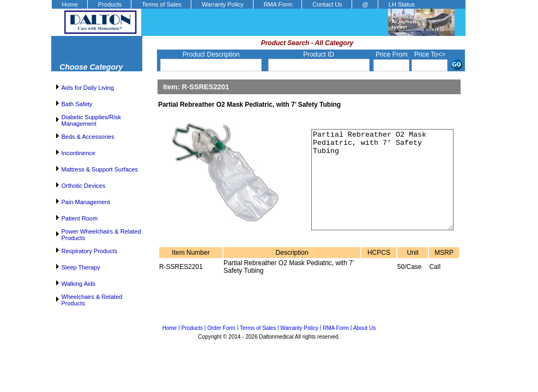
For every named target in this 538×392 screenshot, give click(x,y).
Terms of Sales (162, 4)
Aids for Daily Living (88, 88)
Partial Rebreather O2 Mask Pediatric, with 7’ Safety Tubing (376, 189)
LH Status (402, 4)
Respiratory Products (90, 251)
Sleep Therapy (81, 267)
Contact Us (327, 4)
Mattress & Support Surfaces (100, 169)
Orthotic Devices (84, 186)
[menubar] (238, 4)
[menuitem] (69, 4)
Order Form (221, 328)
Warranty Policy (223, 4)
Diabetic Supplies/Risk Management (91, 120)
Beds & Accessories (88, 137)
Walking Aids (79, 284)
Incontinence (78, 153)
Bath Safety (77, 104)
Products (110, 4)
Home (70, 4)
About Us (364, 328)
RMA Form (278, 4)
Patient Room (80, 218)
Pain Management (86, 202)
